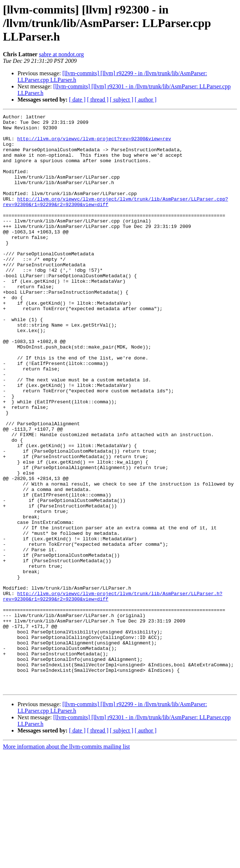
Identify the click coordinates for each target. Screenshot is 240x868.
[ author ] (146, 100)
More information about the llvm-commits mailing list (66, 862)
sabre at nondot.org (62, 54)
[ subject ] (122, 100)
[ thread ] (98, 100)
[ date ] (77, 100)
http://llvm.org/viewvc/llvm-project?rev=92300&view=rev (94, 144)
